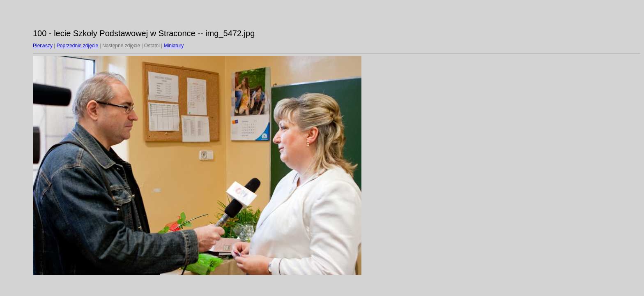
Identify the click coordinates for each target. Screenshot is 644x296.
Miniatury (174, 46)
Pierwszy (43, 46)
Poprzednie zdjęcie (77, 46)
